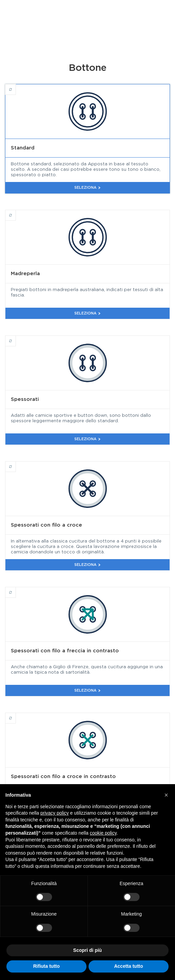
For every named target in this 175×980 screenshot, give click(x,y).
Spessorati (16, 338)
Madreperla (16, 212)
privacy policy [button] (55, 813)
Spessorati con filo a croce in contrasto (16, 715)
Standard (16, 86)
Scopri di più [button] (88, 950)
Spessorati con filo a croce (16, 464)
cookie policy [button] (103, 833)
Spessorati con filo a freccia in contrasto (16, 589)
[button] (166, 795)
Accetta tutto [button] (129, 966)
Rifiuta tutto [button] (46, 966)
